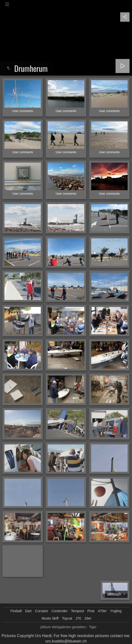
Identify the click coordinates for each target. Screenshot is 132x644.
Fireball (16, 611)
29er (88, 618)
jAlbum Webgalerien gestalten (63, 627)
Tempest (78, 611)
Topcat (67, 618)
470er (102, 611)
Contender (59, 611)
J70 (78, 618)
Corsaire (42, 611)
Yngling (116, 611)
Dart (28, 611)
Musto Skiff (50, 618)
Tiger (93, 627)
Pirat (91, 611)
